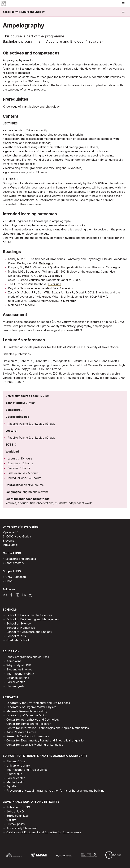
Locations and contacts (21, 559)
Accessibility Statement (21, 828)
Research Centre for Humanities (28, 736)
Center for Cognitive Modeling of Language (35, 745)
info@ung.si (10, 545)
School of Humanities (21, 628)
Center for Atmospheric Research (29, 724)
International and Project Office (27, 770)
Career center (16, 682)
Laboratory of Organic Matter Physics (31, 707)
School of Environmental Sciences (29, 615)
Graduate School (18, 640)
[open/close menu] (123, 3)
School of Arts (16, 636)
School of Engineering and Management (33, 619)
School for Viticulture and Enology (24, 12)
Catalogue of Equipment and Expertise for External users (44, 832)
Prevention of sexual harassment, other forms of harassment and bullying (55, 791)
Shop (9, 581)
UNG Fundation (16, 577)
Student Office (16, 761)
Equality (12, 786)
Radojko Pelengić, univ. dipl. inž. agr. (31, 424)
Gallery (11, 820)
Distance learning (18, 678)
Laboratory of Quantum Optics (27, 715)
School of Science (19, 623)
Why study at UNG (19, 665)
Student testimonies (19, 669)
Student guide (15, 686)
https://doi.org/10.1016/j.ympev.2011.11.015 (35, 301)
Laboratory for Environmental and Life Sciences (38, 703)
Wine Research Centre (21, 732)
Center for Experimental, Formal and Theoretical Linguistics (46, 740)
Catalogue (46, 263)
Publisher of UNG (18, 807)
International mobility (20, 674)
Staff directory (15, 563)
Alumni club (14, 774)
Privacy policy (16, 824)
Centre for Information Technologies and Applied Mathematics (48, 728)
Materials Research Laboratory (27, 711)
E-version (55, 284)
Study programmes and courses (28, 657)
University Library (18, 765)
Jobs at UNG (15, 811)
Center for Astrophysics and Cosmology (33, 720)
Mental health (15, 782)
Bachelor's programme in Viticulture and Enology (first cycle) (53, 41)
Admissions (14, 661)
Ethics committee (18, 816)
